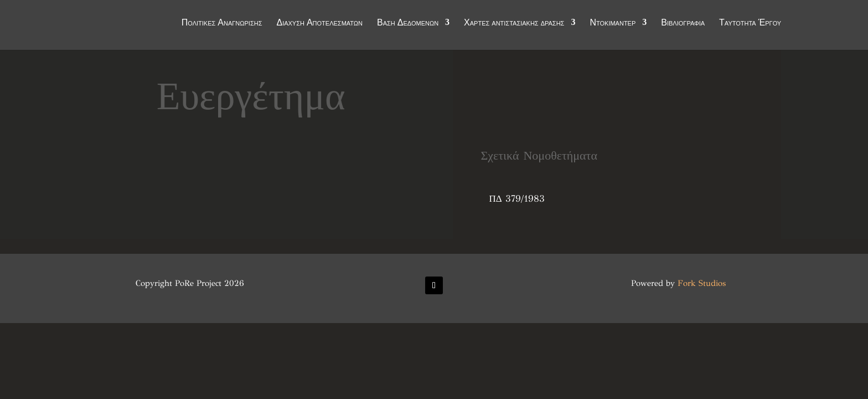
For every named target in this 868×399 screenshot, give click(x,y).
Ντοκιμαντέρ (613, 23)
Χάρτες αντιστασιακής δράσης (514, 23)
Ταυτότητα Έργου (750, 23)
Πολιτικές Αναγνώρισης (222, 23)
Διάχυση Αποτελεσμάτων (319, 23)
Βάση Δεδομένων (408, 23)
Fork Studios (702, 283)
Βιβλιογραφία (683, 23)
